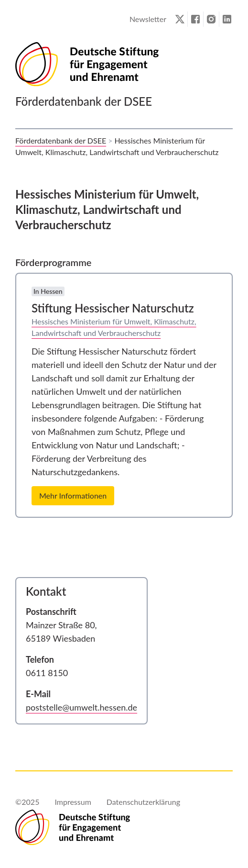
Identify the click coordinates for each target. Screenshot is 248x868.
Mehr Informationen (73, 495)
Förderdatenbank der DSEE (61, 140)
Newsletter (148, 19)
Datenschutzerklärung (143, 802)
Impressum (73, 802)
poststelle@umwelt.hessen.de (81, 707)
